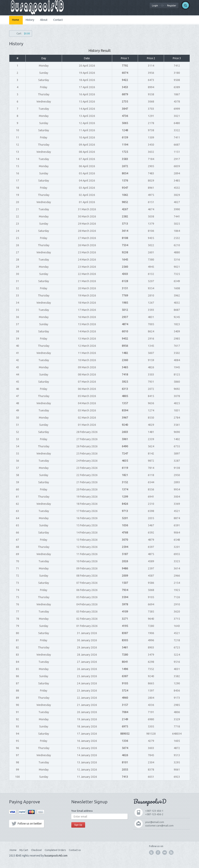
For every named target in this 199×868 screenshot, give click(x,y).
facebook (158, 852)
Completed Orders (55, 850)
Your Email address (82, 811)
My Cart (24, 850)
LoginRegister (164, 6)
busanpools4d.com (56, 856)
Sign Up (78, 825)
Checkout (36, 850)
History (30, 20)
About (44, 20)
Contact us (75, 850)
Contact (58, 20)
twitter (151, 852)
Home (16, 20)
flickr (165, 852)
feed (171, 852)
